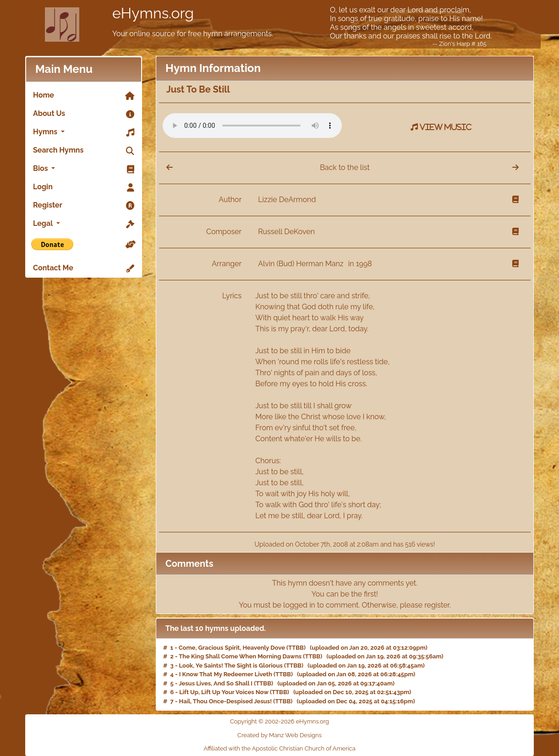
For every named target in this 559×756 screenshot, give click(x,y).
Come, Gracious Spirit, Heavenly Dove (232, 648)
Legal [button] (84, 224)
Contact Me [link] (84, 268)
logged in (299, 605)
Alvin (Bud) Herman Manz (302, 264)
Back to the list (345, 167)
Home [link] (84, 96)
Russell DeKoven (286, 232)
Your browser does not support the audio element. (252, 126)
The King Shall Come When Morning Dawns (240, 656)
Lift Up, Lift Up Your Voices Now (224, 692)
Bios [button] (84, 169)
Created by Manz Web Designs (279, 735)
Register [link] (84, 206)
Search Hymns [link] (84, 151)
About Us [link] (84, 114)
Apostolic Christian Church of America (304, 748)
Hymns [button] (84, 132)
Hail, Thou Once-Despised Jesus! (226, 701)
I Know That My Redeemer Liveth (226, 674)
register (437, 605)
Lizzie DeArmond (287, 200)
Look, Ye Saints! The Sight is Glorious (231, 666)
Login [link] (84, 187)
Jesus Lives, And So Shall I (216, 683)
